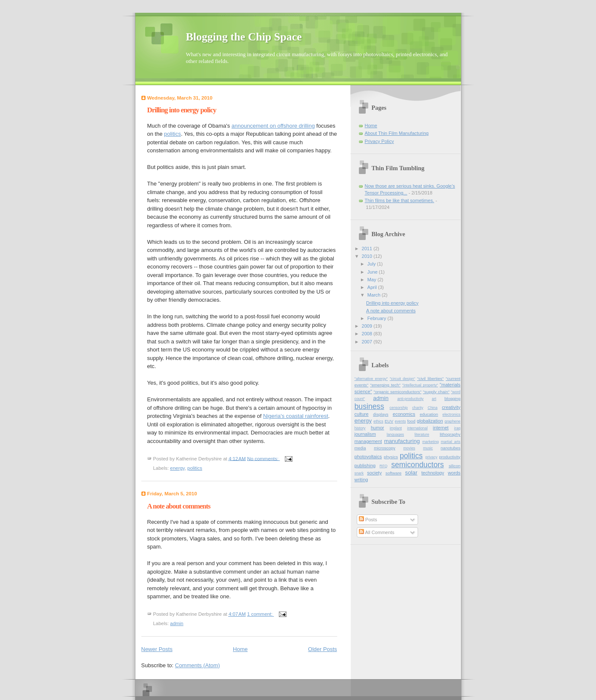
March (375, 295)
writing (361, 480)
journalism (365, 434)
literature (422, 434)
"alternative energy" (371, 379)
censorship (399, 408)
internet (441, 428)
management (368, 441)
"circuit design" (402, 379)
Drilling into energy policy (182, 110)
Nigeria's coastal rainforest (296, 416)
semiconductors (418, 465)
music (428, 448)
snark (359, 473)
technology (433, 473)
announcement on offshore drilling (273, 126)
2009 (368, 326)
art (434, 399)
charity (418, 408)
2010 (368, 256)
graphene (452, 421)
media (360, 448)
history (360, 428)
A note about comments (179, 506)
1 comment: (260, 614)
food (411, 421)
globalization (430, 421)
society (374, 473)
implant (395, 428)
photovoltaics (368, 457)
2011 (368, 249)
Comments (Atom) (197, 665)
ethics (378, 421)
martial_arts (450, 442)
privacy (431, 457)
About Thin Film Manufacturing (397, 133)
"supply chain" (436, 392)
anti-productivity (410, 399)
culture (362, 414)
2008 (368, 334)
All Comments (377, 532)
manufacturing (402, 441)
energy (178, 468)
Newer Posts (157, 649)
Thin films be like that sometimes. (400, 200)
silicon (455, 466)
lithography (450, 434)
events (400, 421)
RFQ (384, 466)
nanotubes (450, 448)
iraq (457, 428)
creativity (451, 407)
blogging (453, 399)
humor (377, 428)
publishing (365, 466)
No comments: (263, 458)
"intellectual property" (420, 385)
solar (411, 473)
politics (172, 134)
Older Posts (323, 649)
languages (395, 434)
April (373, 287)
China (433, 408)
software (394, 473)
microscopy (384, 448)
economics (404, 414)
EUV (389, 421)
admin (177, 623)
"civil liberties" (431, 379)
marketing (431, 442)
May (372, 280)
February (377, 318)
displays (381, 414)
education (429, 414)
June (373, 272)
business (370, 406)
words (454, 473)
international (417, 428)
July (372, 264)
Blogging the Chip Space (244, 37)
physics (391, 457)
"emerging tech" (385, 385)
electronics (451, 414)
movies (409, 448)
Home (240, 649)
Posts (368, 520)
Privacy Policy (380, 141)
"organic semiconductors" (397, 392)
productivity (450, 457)
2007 (368, 342)
